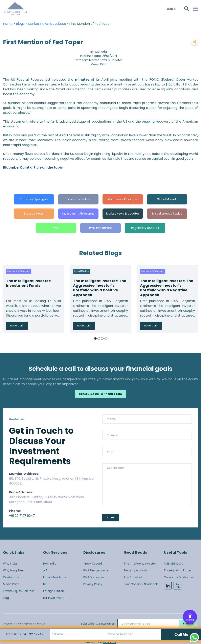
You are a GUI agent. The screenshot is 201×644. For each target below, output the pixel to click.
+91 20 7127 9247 (22, 516)
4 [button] (106, 338)
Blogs (20, 24)
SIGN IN (171, 9)
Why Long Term (14, 570)
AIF (45, 570)
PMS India (50, 564)
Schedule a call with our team (100, 394)
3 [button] (102, 338)
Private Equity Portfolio (19, 591)
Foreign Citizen (54, 591)
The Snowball (133, 577)
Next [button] (194, 299)
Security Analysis (135, 570)
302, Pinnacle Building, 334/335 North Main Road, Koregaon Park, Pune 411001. (47, 500)
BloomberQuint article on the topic (33, 167)
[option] (33, 299)
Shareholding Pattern (179, 570)
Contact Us (11, 577)
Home (8, 24)
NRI (45, 584)
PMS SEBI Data (174, 564)
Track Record (93, 564)
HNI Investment (54, 598)
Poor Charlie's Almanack (141, 584)
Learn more (110, 642)
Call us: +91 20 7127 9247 (25, 634)
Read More (17, 326)
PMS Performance (96, 570)
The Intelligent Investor (140, 564)
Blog (6, 598)
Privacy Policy (93, 584)
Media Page (11, 584)
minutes (82, 80)
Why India (10, 564)
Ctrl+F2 (190, 620)
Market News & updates (47, 24)
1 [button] (95, 338)
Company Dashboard (179, 577)
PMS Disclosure (94, 577)
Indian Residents (55, 577)
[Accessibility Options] (190, 617)
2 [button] (99, 338)
